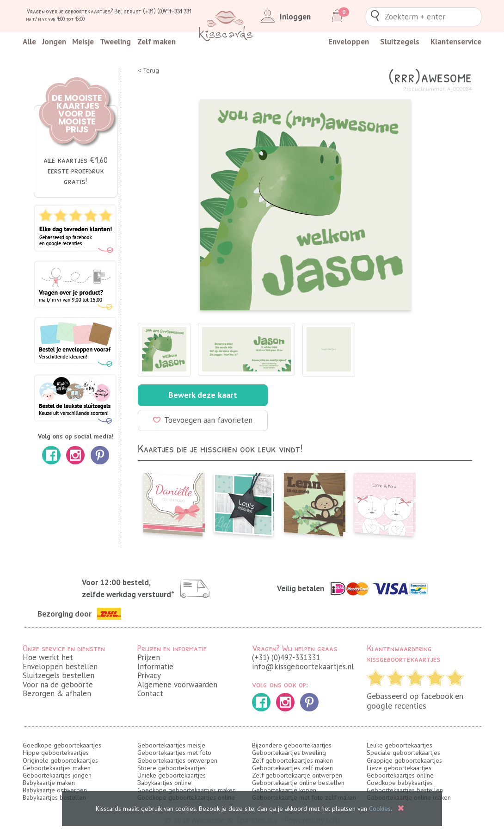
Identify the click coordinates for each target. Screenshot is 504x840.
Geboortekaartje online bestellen (298, 783)
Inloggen (284, 17)
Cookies (380, 809)
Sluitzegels (400, 42)
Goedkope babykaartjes (400, 783)
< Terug (148, 71)
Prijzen (149, 657)
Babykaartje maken (49, 783)
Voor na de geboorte (58, 685)
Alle (29, 42)
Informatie (155, 667)
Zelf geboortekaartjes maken (292, 760)
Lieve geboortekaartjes (399, 768)
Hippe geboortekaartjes (56, 753)
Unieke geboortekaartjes (172, 775)
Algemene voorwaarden (177, 685)
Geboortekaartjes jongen (57, 775)
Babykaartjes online (164, 783)
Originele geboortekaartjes (60, 760)
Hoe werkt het (48, 657)
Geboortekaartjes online (400, 775)
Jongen (54, 42)
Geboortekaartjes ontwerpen (177, 760)
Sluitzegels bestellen (58, 675)
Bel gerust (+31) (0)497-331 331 (153, 11)
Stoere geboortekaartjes (172, 768)
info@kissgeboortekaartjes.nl (303, 667)
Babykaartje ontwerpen (55, 790)
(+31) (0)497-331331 (286, 657)
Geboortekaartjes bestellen (405, 790)
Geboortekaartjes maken (57, 768)
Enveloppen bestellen (60, 667)
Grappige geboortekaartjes (404, 760)
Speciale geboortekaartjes (403, 753)
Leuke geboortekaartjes (400, 745)
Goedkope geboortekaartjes (62, 745)
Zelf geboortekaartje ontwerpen (297, 775)
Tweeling (115, 42)
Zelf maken (157, 42)
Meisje (83, 42)
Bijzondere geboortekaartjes (292, 745)
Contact (150, 693)
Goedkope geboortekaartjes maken (187, 790)
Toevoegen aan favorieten (203, 420)
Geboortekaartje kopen (284, 790)
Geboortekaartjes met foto (174, 753)
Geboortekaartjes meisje (171, 745)
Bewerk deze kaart (203, 395)
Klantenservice (456, 42)
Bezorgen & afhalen (57, 693)
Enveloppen (349, 42)
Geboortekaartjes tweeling (289, 753)
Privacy (149, 675)
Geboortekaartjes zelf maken (292, 768)
